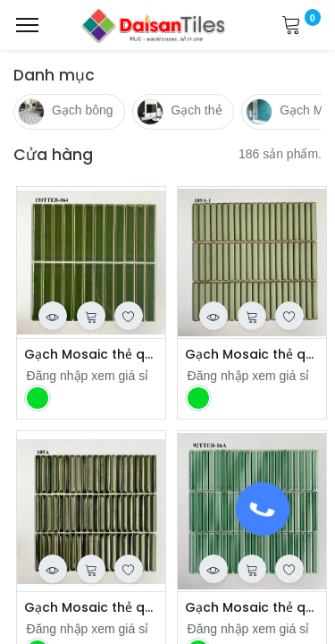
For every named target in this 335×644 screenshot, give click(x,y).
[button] (53, 316)
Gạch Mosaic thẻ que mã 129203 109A (91, 608)
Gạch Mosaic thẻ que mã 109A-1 (252, 355)
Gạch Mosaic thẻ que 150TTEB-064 (91, 355)
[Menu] (27, 25)
